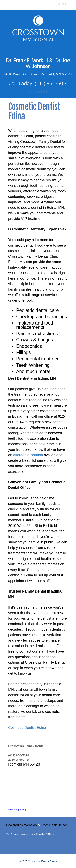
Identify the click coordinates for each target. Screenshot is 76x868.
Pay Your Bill (38, 92)
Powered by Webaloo (21, 825)
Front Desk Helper (54, 825)
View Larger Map (17, 810)
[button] (62, 4)
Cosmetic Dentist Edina (27, 728)
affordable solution (28, 455)
